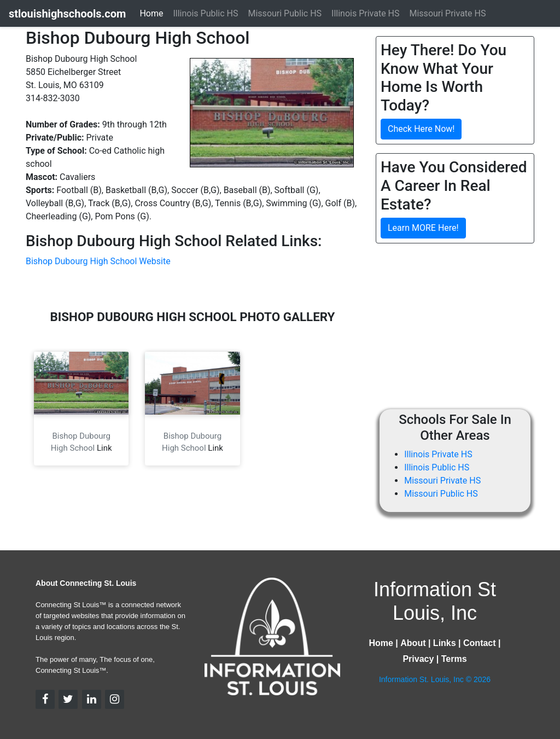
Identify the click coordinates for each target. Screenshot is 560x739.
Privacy (418, 659)
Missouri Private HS (442, 481)
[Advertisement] (468, 329)
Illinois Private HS (438, 454)
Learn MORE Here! (423, 228)
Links (445, 643)
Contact (480, 643)
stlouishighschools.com (67, 14)
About (413, 643)
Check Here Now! (421, 129)
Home (151, 13)
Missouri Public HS (441, 494)
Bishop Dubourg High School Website (98, 261)
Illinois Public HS (437, 467)
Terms (454, 659)
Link (104, 448)
